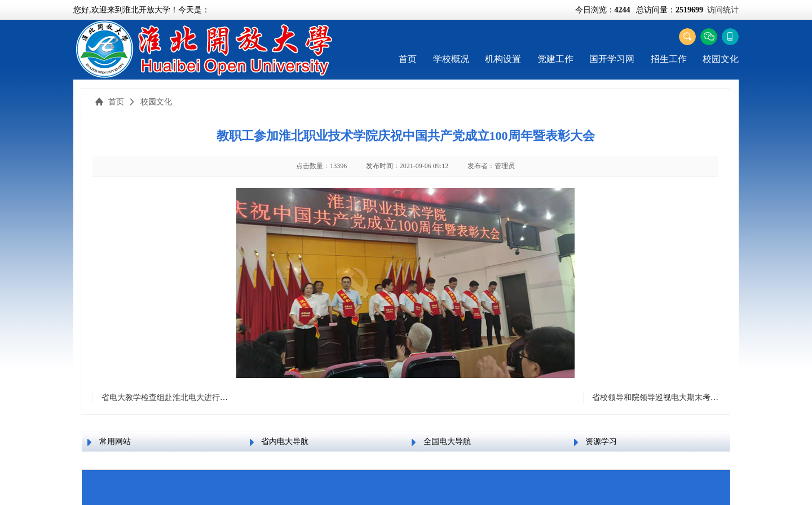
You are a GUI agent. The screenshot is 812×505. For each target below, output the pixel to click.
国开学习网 (612, 59)
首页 (408, 59)
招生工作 (669, 59)
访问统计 (723, 10)
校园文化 (721, 59)
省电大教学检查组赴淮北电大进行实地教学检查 (184, 398)
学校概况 (451, 59)
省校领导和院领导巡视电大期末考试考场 (663, 398)
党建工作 (555, 59)
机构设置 (503, 59)
